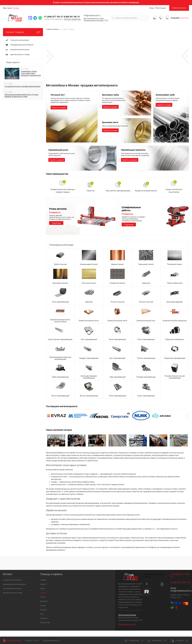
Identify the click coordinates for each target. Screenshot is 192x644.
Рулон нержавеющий (146, 339)
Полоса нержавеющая (146, 358)
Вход (152, 8)
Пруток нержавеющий (60, 396)
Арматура (146, 283)
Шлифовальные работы (132, 209)
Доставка (44, 601)
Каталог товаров (23, 32)
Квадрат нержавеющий (89, 358)
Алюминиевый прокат (89, 264)
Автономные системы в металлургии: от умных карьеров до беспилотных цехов (21, 96)
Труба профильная (175, 283)
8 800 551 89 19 (72, 17)
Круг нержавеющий (117, 358)
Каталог (43, 593)
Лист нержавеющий (89, 339)
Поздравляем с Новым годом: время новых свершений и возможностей (31, 73)
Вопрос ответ (45, 623)
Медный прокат (117, 264)
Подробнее (56, 223)
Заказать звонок (179, 8)
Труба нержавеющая (60, 377)
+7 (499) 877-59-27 (54, 17)
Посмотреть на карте (127, 624)
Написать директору (72, 19)
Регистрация (161, 8)
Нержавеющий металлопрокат (14, 584)
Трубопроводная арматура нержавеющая (60, 358)
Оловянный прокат (117, 283)
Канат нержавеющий (146, 396)
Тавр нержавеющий (117, 377)
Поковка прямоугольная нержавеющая (175, 377)
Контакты (44, 618)
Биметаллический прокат (12, 588)
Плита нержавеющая (117, 396)
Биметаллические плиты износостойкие (60, 321)
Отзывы (43, 610)
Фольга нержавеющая (89, 396)
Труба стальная (60, 264)
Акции (43, 588)
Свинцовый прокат (146, 264)
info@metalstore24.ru (181, 591)
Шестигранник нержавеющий (60, 339)
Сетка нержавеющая (60, 302)
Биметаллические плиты (89, 321)
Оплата (43, 606)
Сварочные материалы (175, 339)
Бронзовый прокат (60, 283)
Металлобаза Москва (127, 615)
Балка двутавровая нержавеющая (89, 377)
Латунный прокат (89, 283)
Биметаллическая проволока (175, 321)
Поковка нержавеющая (146, 377)
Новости (43, 584)
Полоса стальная (146, 302)
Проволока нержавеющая (175, 358)
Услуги (43, 597)
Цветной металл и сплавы (13, 593)
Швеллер (89, 302)
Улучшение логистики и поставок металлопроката (22, 86)
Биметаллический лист (146, 321)
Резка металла (58, 209)
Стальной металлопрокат (12, 580)
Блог (42, 614)
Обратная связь (12, 641)
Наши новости (13, 62)
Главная (43, 580)
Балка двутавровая (175, 302)
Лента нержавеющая (117, 339)
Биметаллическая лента (117, 321)
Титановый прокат (175, 264)
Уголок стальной (117, 302)
